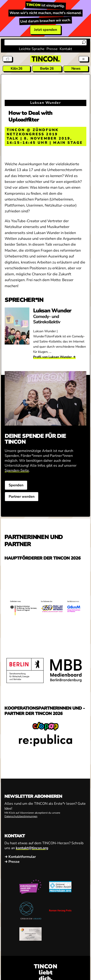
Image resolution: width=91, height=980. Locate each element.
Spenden (16, 485)
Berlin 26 (47, 69)
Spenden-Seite (17, 470)
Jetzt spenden (45, 30)
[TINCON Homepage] (46, 59)
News (76, 69)
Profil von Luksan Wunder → (54, 357)
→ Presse (12, 861)
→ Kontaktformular (20, 857)
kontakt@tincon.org (32, 848)
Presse (52, 49)
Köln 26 (16, 69)
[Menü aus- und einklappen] (84, 59)
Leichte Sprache (32, 49)
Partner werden (22, 496)
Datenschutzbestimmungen (21, 816)
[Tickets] (7, 59)
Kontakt (66, 49)
